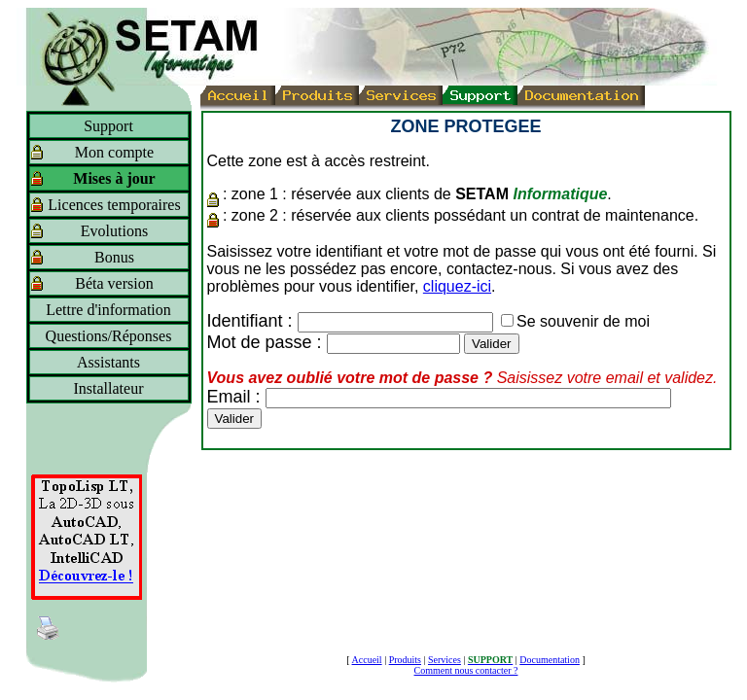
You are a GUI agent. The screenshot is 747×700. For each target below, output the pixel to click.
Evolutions (114, 231)
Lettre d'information (108, 310)
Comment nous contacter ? (466, 670)
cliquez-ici (457, 286)
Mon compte (114, 152)
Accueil (367, 660)
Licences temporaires (114, 205)
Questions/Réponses (109, 336)
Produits (405, 660)
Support (108, 126)
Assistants (108, 362)
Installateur (109, 388)
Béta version (114, 283)
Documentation (550, 660)
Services (445, 660)
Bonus (114, 257)
